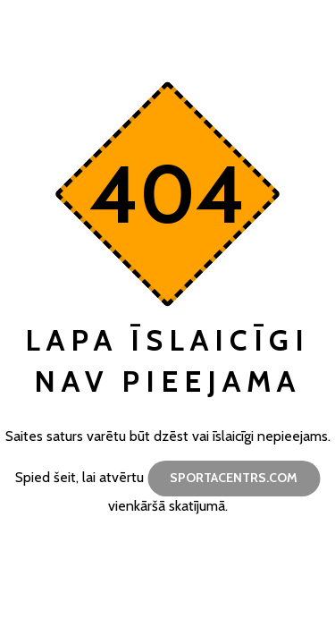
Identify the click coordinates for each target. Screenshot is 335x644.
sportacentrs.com (234, 478)
